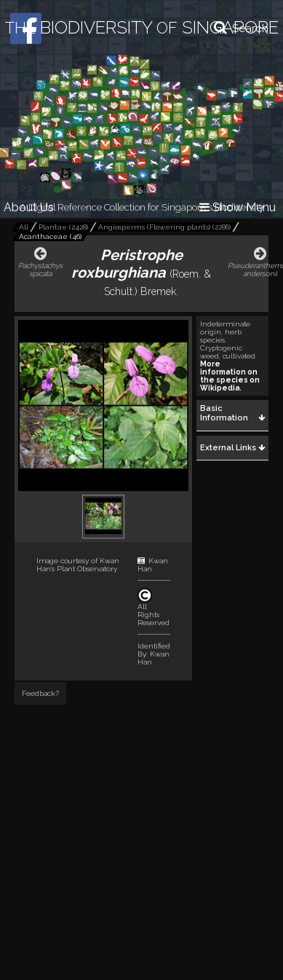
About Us (29, 207)
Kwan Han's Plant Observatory (78, 565)
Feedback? (40, 693)
